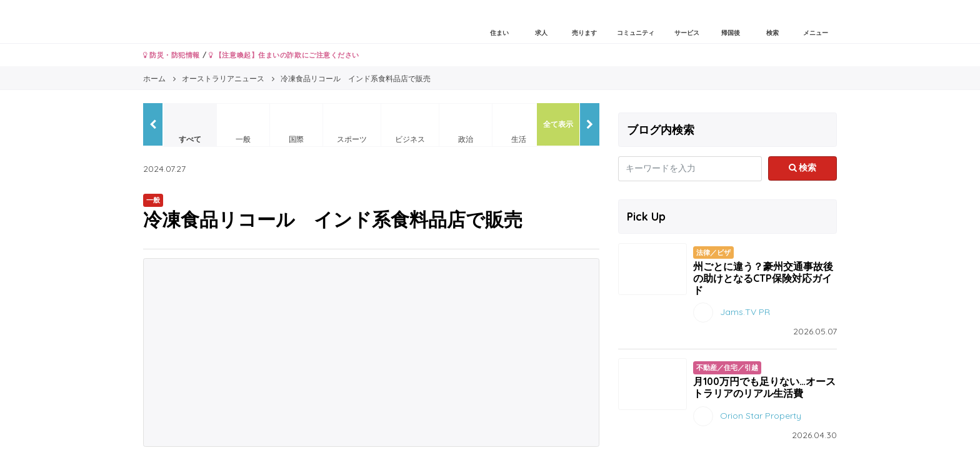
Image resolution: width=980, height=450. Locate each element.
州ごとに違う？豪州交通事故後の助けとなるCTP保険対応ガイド (763, 278)
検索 (803, 167)
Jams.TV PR (745, 312)
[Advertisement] (371, 352)
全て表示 (558, 124)
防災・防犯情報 (172, 55)
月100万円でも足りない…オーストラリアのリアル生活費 (764, 387)
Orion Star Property (761, 415)
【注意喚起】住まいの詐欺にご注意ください (284, 55)
